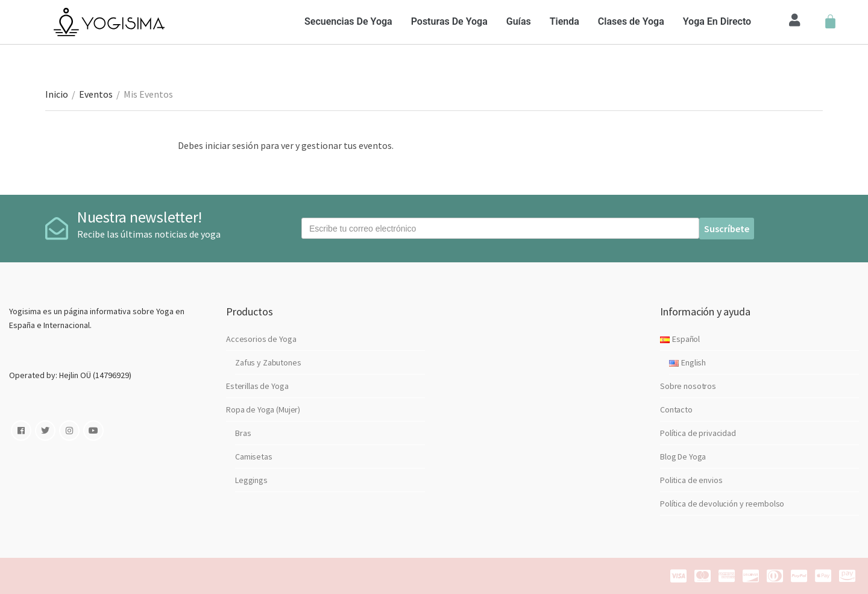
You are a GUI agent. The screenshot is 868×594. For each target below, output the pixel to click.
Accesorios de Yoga (261, 339)
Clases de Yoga (631, 21)
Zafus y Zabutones (268, 362)
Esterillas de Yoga (257, 386)
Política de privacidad (698, 433)
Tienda (565, 21)
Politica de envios (691, 480)
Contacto (676, 409)
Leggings (251, 480)
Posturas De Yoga (449, 21)
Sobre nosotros (688, 386)
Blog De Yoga (683, 457)
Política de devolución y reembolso (722, 504)
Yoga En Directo (717, 21)
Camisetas (254, 457)
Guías (519, 21)
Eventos (96, 94)
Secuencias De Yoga (348, 21)
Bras (243, 433)
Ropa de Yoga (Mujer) (263, 409)
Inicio (57, 94)
